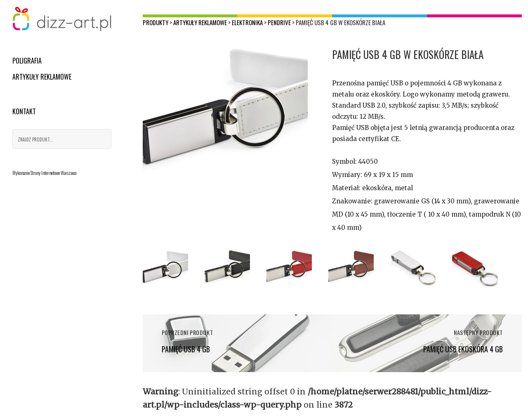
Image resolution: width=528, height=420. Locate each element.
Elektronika (247, 22)
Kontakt (24, 111)
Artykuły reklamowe (42, 77)
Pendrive (279, 22)
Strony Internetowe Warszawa (53, 173)
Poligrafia (27, 61)
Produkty (156, 22)
